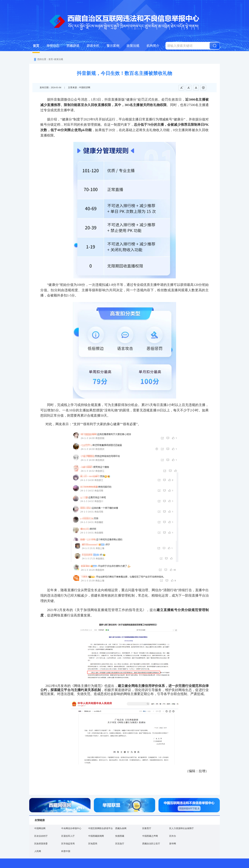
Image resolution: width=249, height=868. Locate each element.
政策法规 (133, 46)
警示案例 (113, 46)
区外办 (173, 836)
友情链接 (40, 820)
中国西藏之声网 (150, 836)
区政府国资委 (41, 844)
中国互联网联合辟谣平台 (101, 828)
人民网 (38, 851)
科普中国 (66, 851)
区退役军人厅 (68, 836)
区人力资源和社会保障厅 (182, 828)
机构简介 (153, 46)
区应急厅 (120, 844)
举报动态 (53, 46)
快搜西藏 (120, 836)
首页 (36, 46)
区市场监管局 (68, 844)
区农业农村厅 (41, 836)
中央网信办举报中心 (71, 828)
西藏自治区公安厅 (151, 844)
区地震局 (93, 844)
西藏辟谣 (73, 46)
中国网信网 (40, 828)
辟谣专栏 (93, 46)
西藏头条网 (121, 828)
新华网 (173, 844)
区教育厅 (147, 828)
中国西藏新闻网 (96, 836)
